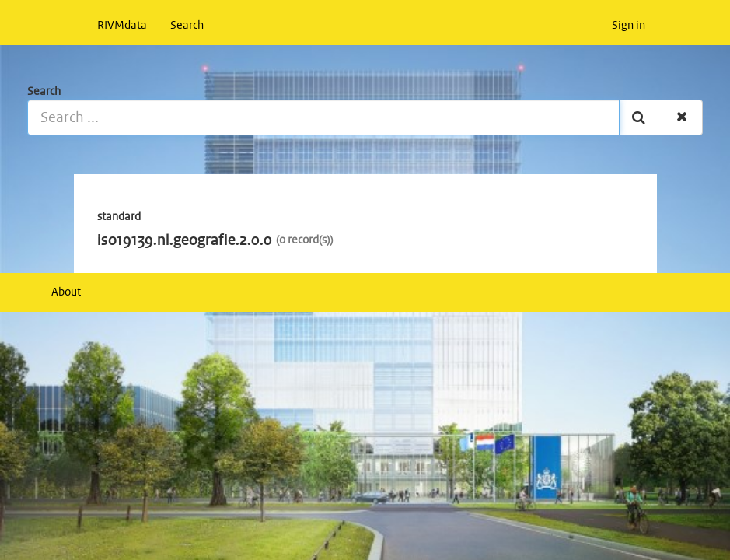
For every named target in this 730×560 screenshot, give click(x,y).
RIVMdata (122, 26)
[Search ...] (323, 117)
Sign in (629, 26)
